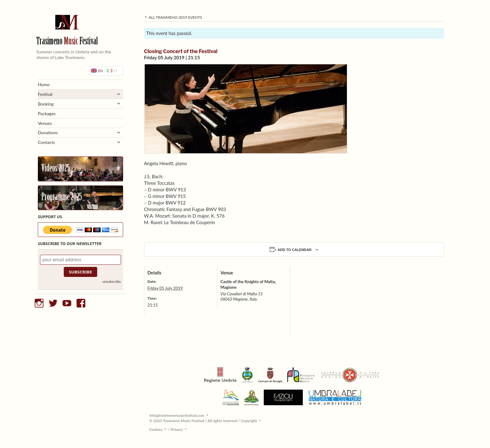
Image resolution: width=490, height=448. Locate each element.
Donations (48, 133)
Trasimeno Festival (67, 42)
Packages (47, 113)
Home (44, 84)
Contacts (46, 142)
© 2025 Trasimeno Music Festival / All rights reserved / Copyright (203, 421)
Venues (45, 123)
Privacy (177, 429)
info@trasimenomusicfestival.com (177, 415)
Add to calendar (295, 250)
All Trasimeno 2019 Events (173, 17)
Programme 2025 (62, 198)
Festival (45, 94)
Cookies (156, 429)
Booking (46, 104)
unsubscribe (112, 281)
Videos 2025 (55, 169)
